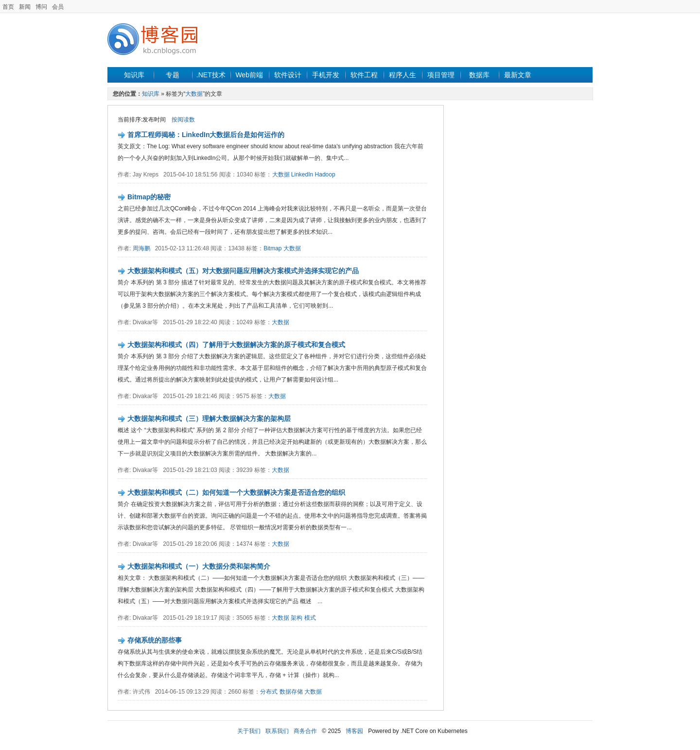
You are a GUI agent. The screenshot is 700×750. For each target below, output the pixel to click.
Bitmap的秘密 (149, 197)
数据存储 (291, 692)
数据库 (479, 75)
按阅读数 (183, 120)
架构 (297, 618)
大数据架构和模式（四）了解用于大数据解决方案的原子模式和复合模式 (236, 345)
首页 (8, 7)
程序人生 (402, 75)
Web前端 (249, 75)
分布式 (269, 692)
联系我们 (277, 731)
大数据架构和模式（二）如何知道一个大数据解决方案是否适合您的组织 (236, 492)
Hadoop (325, 174)
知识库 (134, 75)
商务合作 (305, 731)
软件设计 (288, 75)
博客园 (354, 731)
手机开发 (326, 75)
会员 (58, 7)
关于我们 (249, 731)
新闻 (25, 7)
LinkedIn (302, 174)
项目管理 (441, 75)
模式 (310, 618)
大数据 (194, 94)
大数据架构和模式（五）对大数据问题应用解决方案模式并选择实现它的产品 (243, 271)
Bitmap (272, 248)
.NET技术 (211, 75)
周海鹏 (141, 248)
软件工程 (364, 75)
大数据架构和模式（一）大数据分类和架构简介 (199, 566)
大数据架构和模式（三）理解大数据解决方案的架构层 (209, 419)
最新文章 (518, 75)
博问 (41, 7)
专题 (173, 75)
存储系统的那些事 (155, 640)
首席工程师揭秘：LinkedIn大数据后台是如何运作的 (206, 135)
